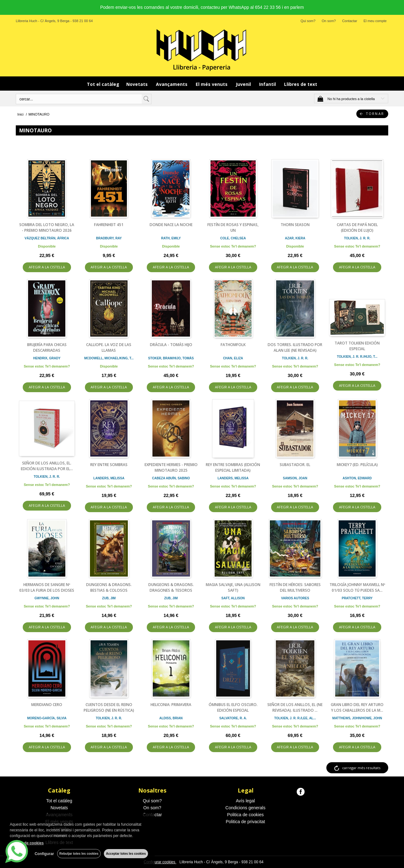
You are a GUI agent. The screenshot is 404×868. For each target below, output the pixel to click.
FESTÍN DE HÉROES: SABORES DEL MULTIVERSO (295, 587)
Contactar (350, 21)
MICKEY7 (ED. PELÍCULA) (357, 465)
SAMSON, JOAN (295, 478)
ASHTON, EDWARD (357, 478)
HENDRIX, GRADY (47, 358)
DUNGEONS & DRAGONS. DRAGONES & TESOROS (171, 587)
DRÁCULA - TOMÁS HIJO (171, 345)
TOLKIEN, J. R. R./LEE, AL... (295, 718)
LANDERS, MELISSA (109, 478)
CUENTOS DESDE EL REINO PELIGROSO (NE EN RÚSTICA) (109, 707)
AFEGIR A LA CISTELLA (47, 267)
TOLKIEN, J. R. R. (357, 238)
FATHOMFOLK (233, 345)
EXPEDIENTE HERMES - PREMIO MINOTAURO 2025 (171, 467)
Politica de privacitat (245, 822)
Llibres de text (301, 84)
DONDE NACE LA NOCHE (171, 225)
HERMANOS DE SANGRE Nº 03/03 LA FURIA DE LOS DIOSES (47, 587)
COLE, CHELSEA (233, 238)
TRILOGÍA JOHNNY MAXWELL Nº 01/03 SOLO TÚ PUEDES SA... (357, 587)
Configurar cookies (160, 862)
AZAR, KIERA (295, 238)
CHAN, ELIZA (233, 358)
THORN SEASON (295, 225)
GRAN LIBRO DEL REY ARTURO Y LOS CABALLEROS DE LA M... (357, 707)
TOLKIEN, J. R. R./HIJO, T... (357, 357)
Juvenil (244, 84)
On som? (329, 21)
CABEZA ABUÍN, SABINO (171, 478)
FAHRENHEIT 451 (109, 225)
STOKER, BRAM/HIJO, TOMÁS (171, 358)
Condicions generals (245, 808)
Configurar (44, 854)
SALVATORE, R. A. (233, 718)
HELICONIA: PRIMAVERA (171, 705)
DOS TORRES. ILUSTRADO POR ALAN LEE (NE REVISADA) (295, 347)
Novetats (138, 84)
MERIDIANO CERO (47, 705)
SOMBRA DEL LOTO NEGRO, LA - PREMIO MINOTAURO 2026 (47, 227)
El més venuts (212, 84)
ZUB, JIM (109, 598)
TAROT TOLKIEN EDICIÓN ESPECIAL (357, 346)
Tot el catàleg (103, 84)
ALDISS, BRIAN (171, 718)
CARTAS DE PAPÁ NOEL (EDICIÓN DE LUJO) (357, 227)
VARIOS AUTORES (295, 598)
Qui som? (308, 21)
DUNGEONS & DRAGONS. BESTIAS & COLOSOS (109, 587)
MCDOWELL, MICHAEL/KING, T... (109, 358)
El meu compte (375, 21)
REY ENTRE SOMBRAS (109, 465)
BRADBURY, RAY (109, 238)
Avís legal (245, 801)
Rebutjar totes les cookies (79, 854)
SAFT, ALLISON (233, 598)
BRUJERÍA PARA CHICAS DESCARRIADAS (47, 347)
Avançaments (172, 84)
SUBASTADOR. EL (295, 465)
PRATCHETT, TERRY (357, 598)
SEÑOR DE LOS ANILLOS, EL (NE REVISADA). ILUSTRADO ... (295, 707)
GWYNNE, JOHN (47, 598)
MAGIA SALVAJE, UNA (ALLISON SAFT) (233, 587)
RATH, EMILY (171, 238)
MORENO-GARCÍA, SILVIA (47, 718)
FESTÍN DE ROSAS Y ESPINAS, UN (233, 227)
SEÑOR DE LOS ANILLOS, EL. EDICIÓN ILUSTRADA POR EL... (47, 466)
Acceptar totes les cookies (126, 854)
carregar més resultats (361, 768)
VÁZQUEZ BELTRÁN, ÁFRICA (47, 238)
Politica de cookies (246, 815)
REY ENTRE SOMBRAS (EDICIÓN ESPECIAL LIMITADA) (233, 467)
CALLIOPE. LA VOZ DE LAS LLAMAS (109, 347)
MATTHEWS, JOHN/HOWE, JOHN (357, 718)
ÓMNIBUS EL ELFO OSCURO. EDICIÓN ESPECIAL (233, 707)
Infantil (268, 84)
